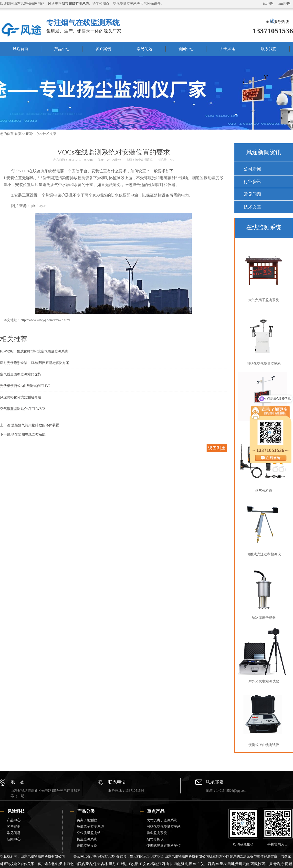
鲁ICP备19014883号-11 (147, 856)
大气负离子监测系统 (263, 274)
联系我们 (269, 49)
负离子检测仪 (87, 820)
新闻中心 (186, 49)
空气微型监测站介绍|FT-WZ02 (22, 409)
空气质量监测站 (89, 833)
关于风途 (227, 49)
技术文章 (50, 134)
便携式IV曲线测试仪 (263, 718)
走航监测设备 (87, 846)
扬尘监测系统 (144, 160)
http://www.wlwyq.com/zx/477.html (45, 320)
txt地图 (268, 4)
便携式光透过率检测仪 (263, 528)
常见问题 (145, 49)
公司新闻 (252, 169)
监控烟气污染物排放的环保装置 (35, 425)
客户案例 (103, 49)
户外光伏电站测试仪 (263, 655)
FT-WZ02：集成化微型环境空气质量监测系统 (34, 351)
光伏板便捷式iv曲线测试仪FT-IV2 (25, 386)
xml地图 (284, 4)
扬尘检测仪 (114, 160)
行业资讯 (252, 182)
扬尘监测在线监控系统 (28, 434)
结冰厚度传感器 (263, 591)
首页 (18, 134)
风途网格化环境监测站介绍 (21, 397)
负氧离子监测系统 (90, 827)
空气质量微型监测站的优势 (21, 374)
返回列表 (217, 448)
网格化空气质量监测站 (263, 337)
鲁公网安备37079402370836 (94, 856)
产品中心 (62, 49)
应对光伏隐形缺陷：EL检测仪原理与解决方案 (35, 363)
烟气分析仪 (155, 839)
